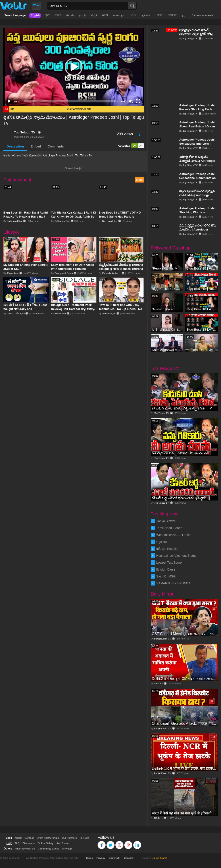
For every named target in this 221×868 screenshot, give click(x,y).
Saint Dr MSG (166, 576)
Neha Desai (60, 313)
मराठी (105, 15)
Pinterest (128, 843)
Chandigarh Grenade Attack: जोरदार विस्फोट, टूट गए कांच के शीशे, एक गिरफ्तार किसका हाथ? (184, 724)
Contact (29, 838)
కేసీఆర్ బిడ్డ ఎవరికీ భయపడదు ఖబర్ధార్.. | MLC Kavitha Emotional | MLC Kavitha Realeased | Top (184, 498)
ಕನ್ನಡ (94, 15)
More (139, 180)
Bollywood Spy (15, 221)
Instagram (120, 843)
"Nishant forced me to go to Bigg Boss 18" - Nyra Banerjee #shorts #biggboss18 (167, 309)
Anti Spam (63, 843)
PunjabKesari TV (163, 639)
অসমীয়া (172, 15)
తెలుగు (70, 15)
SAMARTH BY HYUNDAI (174, 583)
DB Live (158, 818)
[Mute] (131, 101)
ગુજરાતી (146, 15)
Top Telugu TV (25, 132)
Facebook (102, 843)
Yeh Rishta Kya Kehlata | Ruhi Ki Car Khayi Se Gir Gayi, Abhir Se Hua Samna (73, 217)
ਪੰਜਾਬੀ (159, 15)
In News (84, 838)
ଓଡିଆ (133, 15)
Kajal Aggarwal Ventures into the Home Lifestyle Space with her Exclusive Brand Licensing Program (167, 350)
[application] (74, 67)
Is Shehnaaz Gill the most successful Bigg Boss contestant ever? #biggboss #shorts (167, 329)
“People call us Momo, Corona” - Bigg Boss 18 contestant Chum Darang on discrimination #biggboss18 (167, 268)
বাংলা (58, 15)
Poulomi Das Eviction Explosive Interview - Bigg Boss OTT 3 (201, 350)
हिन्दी (47, 15)
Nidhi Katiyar (109, 313)
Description (15, 146)
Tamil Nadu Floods (169, 528)
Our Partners (69, 838)
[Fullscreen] (138, 101)
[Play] (9, 101)
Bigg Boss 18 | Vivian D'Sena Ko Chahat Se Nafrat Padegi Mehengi (201, 268)
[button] (74, 67)
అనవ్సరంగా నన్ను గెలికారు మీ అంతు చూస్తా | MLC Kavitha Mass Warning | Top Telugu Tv (184, 453)
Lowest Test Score (169, 563)
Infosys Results (167, 549)
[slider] (70, 101)
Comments (56, 146)
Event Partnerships (48, 838)
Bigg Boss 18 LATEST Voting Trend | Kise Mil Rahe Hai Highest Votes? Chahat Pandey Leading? (201, 329)
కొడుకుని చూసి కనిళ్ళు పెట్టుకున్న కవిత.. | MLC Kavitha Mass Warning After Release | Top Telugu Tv (184, 408)
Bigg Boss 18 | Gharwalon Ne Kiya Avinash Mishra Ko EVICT (167, 289)
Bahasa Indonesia (202, 15)
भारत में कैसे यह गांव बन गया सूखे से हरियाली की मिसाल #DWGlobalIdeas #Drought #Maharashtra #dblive (184, 813)
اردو (184, 15)
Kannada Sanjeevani (112, 273)
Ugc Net (162, 542)
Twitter (111, 843)
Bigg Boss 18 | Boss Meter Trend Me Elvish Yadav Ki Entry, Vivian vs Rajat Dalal (201, 289)
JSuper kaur (13, 273)
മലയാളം (119, 15)
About (18, 838)
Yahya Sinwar (166, 521)
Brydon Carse (166, 569)
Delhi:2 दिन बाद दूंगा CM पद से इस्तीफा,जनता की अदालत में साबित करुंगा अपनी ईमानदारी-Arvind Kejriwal (184, 679)
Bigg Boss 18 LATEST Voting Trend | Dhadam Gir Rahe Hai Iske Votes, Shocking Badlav (201, 309)
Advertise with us (25, 849)
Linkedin (137, 843)
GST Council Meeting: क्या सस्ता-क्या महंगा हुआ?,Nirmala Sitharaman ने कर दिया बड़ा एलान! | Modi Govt (184, 634)
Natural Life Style (16, 313)
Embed (36, 146)
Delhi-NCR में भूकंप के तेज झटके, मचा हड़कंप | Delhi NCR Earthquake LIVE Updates (184, 768)
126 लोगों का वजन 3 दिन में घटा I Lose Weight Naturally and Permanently (25, 309)
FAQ (17, 843)
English (35, 15)
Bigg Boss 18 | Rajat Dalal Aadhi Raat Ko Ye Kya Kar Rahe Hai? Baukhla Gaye (26, 217)
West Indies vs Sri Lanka (173, 535)
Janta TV (159, 683)
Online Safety (46, 843)
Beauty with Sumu (64, 273)
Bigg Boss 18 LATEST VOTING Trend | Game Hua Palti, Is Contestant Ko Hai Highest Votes (121, 217)
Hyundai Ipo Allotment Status (176, 556)
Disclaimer (29, 843)
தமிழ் (82, 15)
